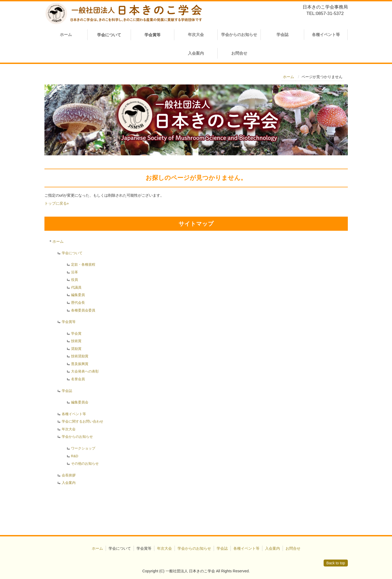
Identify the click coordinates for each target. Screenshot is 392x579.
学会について (72, 253)
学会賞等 (69, 322)
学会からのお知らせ (239, 35)
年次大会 (196, 35)
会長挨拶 (69, 475)
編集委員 (78, 295)
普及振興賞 (80, 364)
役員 (75, 280)
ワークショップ (83, 448)
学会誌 (282, 35)
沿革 (75, 272)
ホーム (66, 35)
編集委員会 (80, 402)
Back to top (336, 563)
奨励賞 (76, 349)
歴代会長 (78, 303)
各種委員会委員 (83, 310)
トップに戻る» (57, 203)
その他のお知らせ (85, 463)
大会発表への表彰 (85, 371)
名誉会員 (78, 379)
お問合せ (239, 53)
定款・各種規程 (83, 264)
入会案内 (196, 53)
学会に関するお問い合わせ (82, 421)
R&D (75, 456)
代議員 (76, 287)
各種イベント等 (326, 35)
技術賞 (76, 341)
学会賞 (76, 333)
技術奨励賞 (80, 356)
